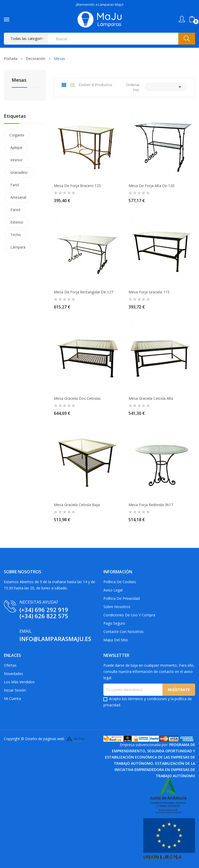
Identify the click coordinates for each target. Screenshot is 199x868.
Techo (16, 235)
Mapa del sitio (116, 640)
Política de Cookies (120, 582)
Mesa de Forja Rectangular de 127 (84, 292)
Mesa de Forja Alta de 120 (151, 186)
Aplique (16, 147)
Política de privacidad (122, 598)
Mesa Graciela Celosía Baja (77, 505)
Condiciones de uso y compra (129, 615)
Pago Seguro (114, 623)
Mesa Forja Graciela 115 (149, 292)
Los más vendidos (19, 682)
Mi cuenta (12, 698)
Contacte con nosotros (123, 632)
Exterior (17, 222)
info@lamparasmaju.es (55, 639)
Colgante (17, 135)
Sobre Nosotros (117, 607)
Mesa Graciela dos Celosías (77, 398)
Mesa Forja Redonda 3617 (151, 505)
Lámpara (18, 247)
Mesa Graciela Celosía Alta (151, 398)
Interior (16, 160)
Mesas (19, 80)
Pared (15, 210)
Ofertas (10, 665)
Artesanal (18, 197)
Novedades (13, 674)
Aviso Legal (113, 590)
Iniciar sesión (15, 690)
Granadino (19, 172)
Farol (15, 185)
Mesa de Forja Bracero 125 (77, 186)
